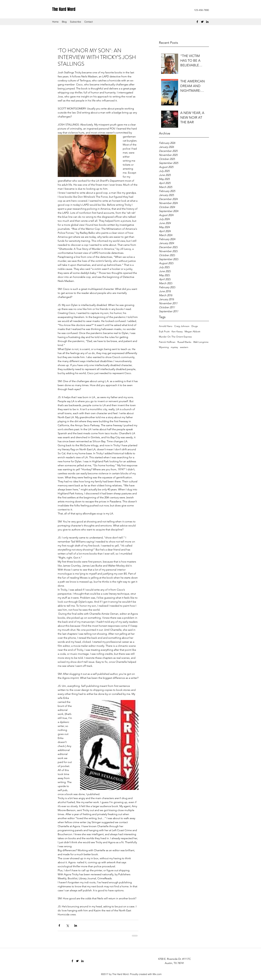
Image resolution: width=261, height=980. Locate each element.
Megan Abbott (192, 331)
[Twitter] (202, 22)
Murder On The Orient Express (175, 337)
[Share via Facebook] (59, 925)
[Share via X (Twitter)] (67, 925)
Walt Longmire (201, 342)
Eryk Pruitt (164, 331)
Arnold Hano (166, 326)
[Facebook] (197, 22)
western (184, 347)
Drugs (195, 326)
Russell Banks (184, 342)
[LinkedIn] (207, 22)
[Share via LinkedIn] (76, 925)
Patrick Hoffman (167, 342)
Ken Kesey (177, 331)
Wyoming (164, 347)
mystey (174, 347)
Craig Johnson (182, 326)
